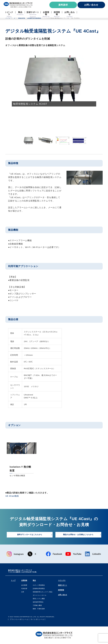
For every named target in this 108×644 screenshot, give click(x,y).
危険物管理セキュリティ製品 (43, 592)
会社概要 (24, 585)
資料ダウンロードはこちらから (30, 535)
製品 (34, 581)
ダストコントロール (40, 596)
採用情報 (61, 590)
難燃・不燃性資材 (39, 609)
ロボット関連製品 (39, 585)
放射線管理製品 (38, 602)
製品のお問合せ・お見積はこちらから (78, 535)
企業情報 (24, 581)
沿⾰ (23, 592)
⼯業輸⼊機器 (37, 606)
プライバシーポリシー (18, 620)
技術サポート (63, 585)
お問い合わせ (91, 5)
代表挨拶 (24, 589)
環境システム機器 (39, 599)
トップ (13, 581)
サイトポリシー (36, 620)
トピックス (62, 581)
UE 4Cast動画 (13, 496)
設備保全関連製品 (39, 589)
